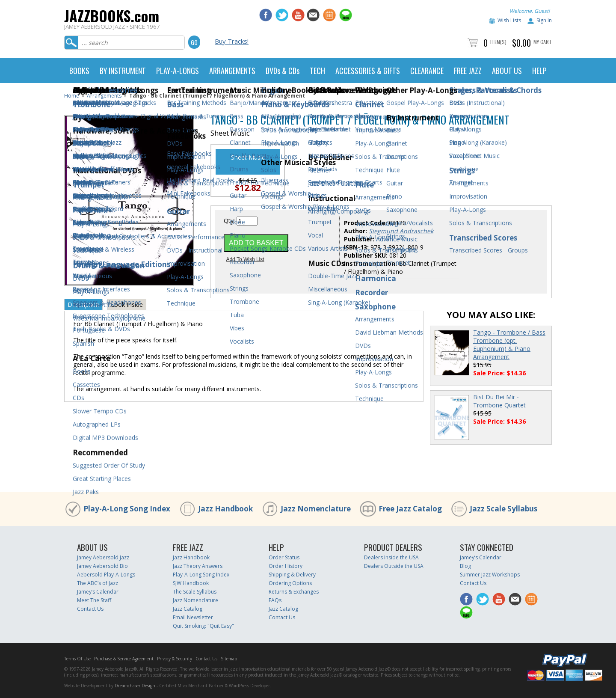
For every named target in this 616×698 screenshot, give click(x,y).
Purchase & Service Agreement (124, 659)
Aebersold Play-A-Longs (106, 575)
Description (83, 304)
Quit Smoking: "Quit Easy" (203, 626)
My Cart (543, 42)
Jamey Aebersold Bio (102, 566)
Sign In (544, 20)
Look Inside (127, 304)
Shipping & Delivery (292, 575)
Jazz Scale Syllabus (503, 509)
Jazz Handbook (225, 509)
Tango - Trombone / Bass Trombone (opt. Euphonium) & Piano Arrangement (509, 345)
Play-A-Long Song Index (127, 509)
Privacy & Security (175, 659)
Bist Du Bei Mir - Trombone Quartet (499, 401)
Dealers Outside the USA (394, 566)
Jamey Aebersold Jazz (103, 557)
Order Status (284, 557)
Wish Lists (509, 20)
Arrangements (104, 96)
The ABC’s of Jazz (98, 583)
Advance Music (397, 239)
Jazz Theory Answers (198, 566)
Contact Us (90, 609)
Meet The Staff (94, 600)
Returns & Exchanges (294, 592)
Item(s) (498, 42)
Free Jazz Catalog (410, 509)
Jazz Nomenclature (316, 509)
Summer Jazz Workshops (490, 575)
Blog (465, 566)
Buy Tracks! (232, 41)
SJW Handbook (191, 583)
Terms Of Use (77, 659)
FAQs (275, 600)
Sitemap (229, 659)
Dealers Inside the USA (391, 557)
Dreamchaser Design (135, 686)
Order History (286, 566)
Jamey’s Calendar (98, 592)
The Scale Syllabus (195, 592)
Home (72, 96)
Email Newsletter (193, 617)
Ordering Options (290, 583)
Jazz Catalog (188, 609)
